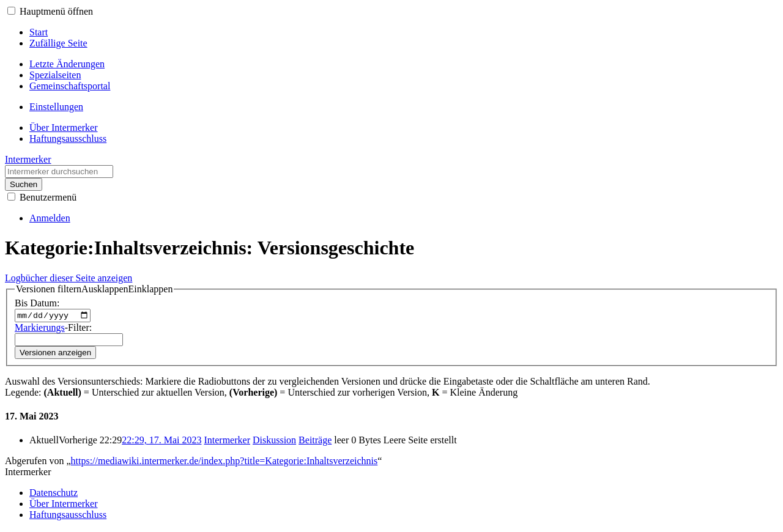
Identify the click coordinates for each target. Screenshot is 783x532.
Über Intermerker (64, 505)
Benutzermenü (48, 197)
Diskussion (274, 442)
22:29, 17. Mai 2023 (161, 442)
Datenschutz (54, 494)
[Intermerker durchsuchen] (59, 172)
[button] (11, 11)
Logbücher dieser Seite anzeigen (69, 278)
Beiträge (315, 442)
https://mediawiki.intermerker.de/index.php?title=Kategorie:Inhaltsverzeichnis (225, 463)
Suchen (24, 184)
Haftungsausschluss (68, 516)
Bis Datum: (37, 303)
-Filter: (53, 329)
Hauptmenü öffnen (56, 11)
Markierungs (40, 329)
